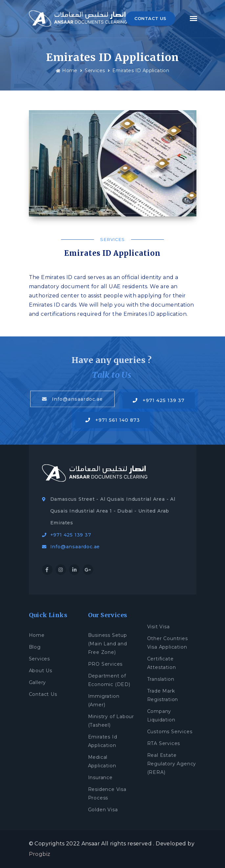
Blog (35, 647)
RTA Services (164, 743)
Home (67, 71)
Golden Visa (103, 810)
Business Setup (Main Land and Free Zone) (108, 644)
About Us (41, 671)
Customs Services (170, 732)
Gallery (38, 682)
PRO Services (105, 664)
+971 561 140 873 (113, 420)
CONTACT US (150, 18)
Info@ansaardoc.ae (72, 399)
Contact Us (43, 694)
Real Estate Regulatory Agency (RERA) (172, 764)
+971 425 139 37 (159, 400)
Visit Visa (158, 627)
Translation (161, 679)
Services (95, 71)
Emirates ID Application (141, 71)
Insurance (100, 777)
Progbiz (40, 854)
